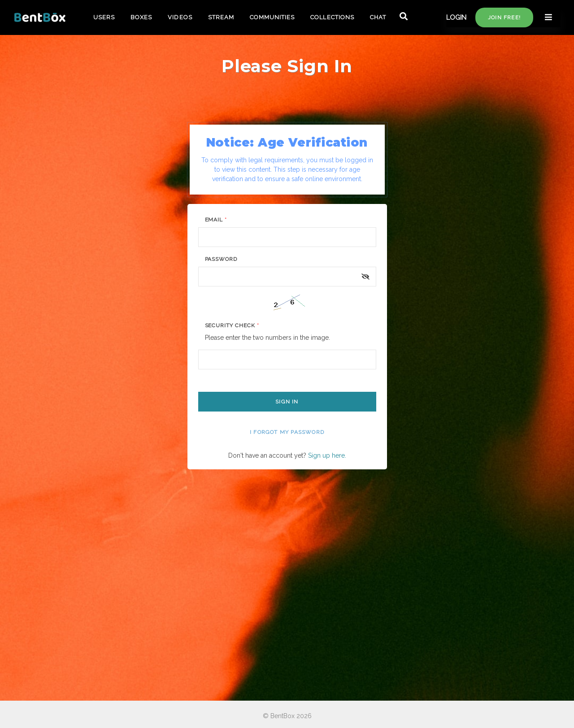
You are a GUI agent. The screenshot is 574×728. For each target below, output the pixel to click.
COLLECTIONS (332, 17)
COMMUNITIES (272, 17)
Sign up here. (327, 455)
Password (221, 259)
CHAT (378, 17)
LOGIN (456, 17)
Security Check (232, 325)
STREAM (221, 17)
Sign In (287, 402)
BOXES (141, 17)
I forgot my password (287, 432)
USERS (104, 17)
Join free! (504, 17)
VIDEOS (180, 17)
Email (216, 220)
